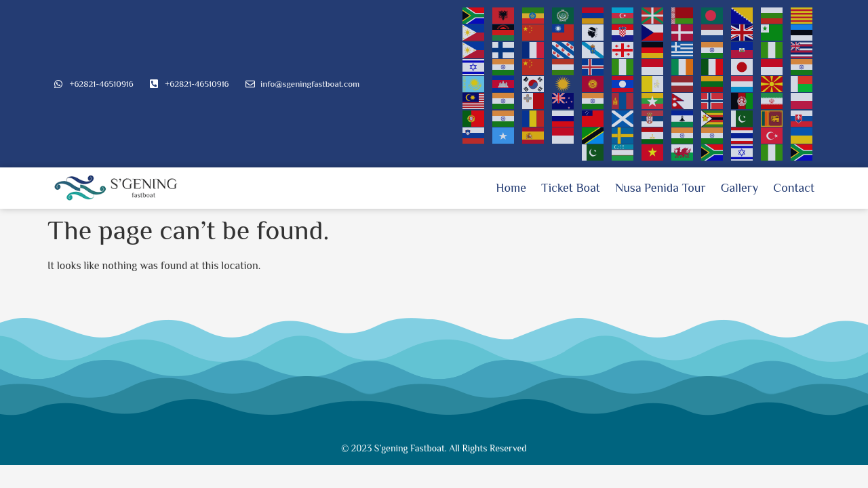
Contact (794, 188)
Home (511, 188)
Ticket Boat (571, 188)
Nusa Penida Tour (660, 188)
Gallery (740, 188)
